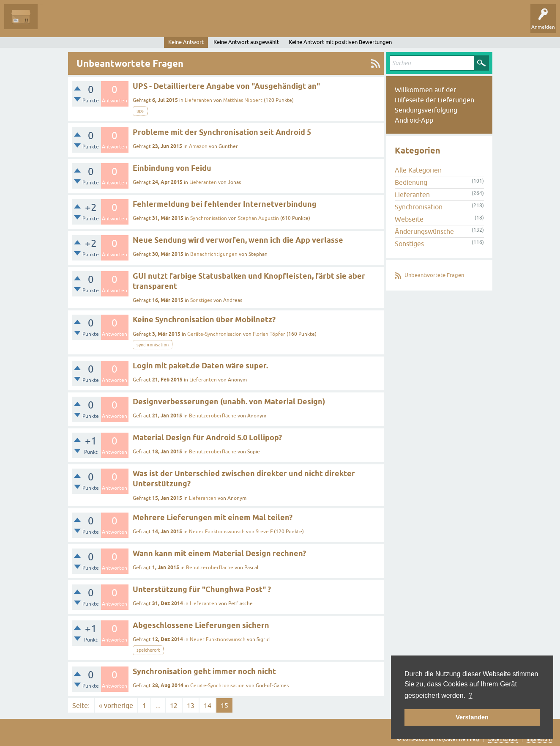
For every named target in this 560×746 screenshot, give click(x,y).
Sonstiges (201, 300)
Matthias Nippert (243, 100)
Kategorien (165, 23)
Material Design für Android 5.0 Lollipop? (207, 437)
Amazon (198, 146)
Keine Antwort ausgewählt (246, 42)
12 (174, 705)
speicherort (148, 650)
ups (140, 111)
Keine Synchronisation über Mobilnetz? (204, 320)
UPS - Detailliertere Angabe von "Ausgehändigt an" (226, 86)
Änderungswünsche (424, 231)
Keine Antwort (186, 42)
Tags (135, 23)
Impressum (539, 739)
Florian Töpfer (269, 334)
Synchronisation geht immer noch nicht (204, 671)
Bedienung (411, 182)
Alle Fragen (57, 23)
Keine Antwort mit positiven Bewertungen (340, 42)
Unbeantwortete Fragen (434, 275)
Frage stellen (203, 23)
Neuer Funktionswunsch (217, 532)
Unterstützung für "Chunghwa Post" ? (202, 589)
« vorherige (116, 705)
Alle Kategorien (418, 170)
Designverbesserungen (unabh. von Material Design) (229, 402)
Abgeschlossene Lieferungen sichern (201, 625)
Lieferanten (198, 100)
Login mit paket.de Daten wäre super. (200, 366)
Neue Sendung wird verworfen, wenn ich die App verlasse (238, 240)
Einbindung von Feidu (172, 168)
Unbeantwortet (98, 23)
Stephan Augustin (258, 218)
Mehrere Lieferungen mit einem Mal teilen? (213, 517)
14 (208, 705)
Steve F (264, 532)
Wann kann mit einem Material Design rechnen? (219, 553)
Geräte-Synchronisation (214, 334)
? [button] (471, 695)
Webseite (409, 219)
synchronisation (153, 345)
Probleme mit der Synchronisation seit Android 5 (222, 132)
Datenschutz (503, 739)
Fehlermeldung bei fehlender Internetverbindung (225, 204)
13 (191, 705)
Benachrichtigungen (214, 254)
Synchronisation (209, 218)
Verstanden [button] (472, 717)
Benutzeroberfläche (213, 416)
